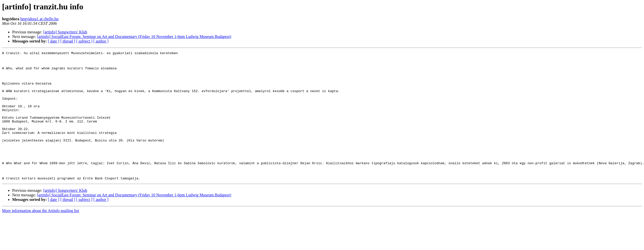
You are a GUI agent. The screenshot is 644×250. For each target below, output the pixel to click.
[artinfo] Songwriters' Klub (65, 32)
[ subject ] (84, 41)
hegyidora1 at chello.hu (39, 19)
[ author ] (101, 41)
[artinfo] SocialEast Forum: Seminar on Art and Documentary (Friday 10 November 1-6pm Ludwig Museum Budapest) (134, 37)
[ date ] (54, 41)
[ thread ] (68, 41)
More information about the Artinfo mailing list (41, 236)
